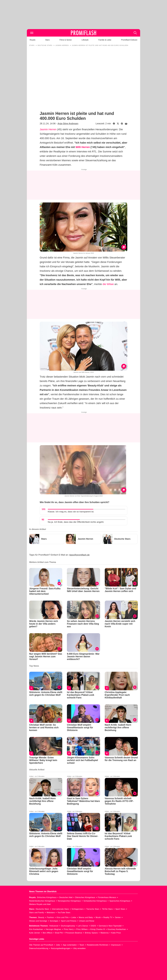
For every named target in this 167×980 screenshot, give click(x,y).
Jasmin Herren (48, 129)
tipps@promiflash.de (79, 555)
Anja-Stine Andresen (68, 124)
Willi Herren (83, 147)
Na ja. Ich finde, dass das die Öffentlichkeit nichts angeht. (76, 522)
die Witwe (108, 284)
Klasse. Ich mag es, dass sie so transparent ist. (71, 512)
